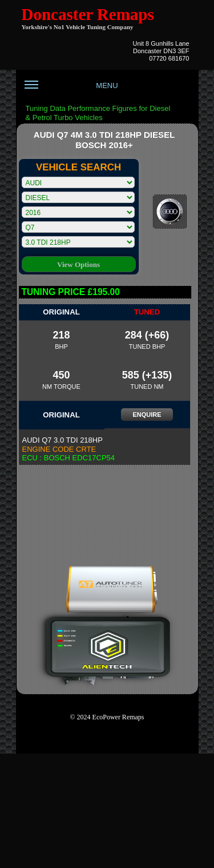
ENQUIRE (147, 415)
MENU (71, 90)
